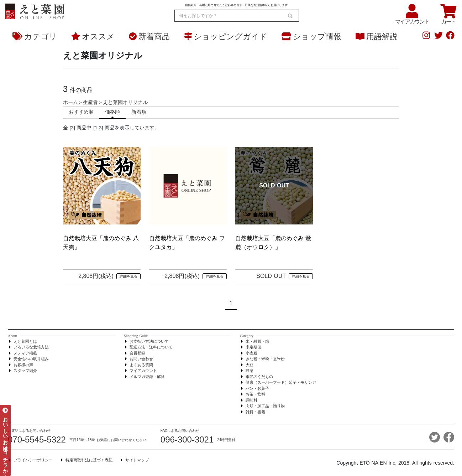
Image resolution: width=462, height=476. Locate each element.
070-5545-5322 (37, 439)
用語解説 (377, 37)
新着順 (139, 112)
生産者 (90, 102)
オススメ (93, 37)
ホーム (70, 102)
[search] (290, 16)
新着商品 (149, 37)
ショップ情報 (311, 37)
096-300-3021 (187, 439)
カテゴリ (35, 37)
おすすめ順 (81, 112)
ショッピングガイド (226, 37)
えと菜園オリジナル (125, 102)
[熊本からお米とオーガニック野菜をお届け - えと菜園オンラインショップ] (35, 10)
